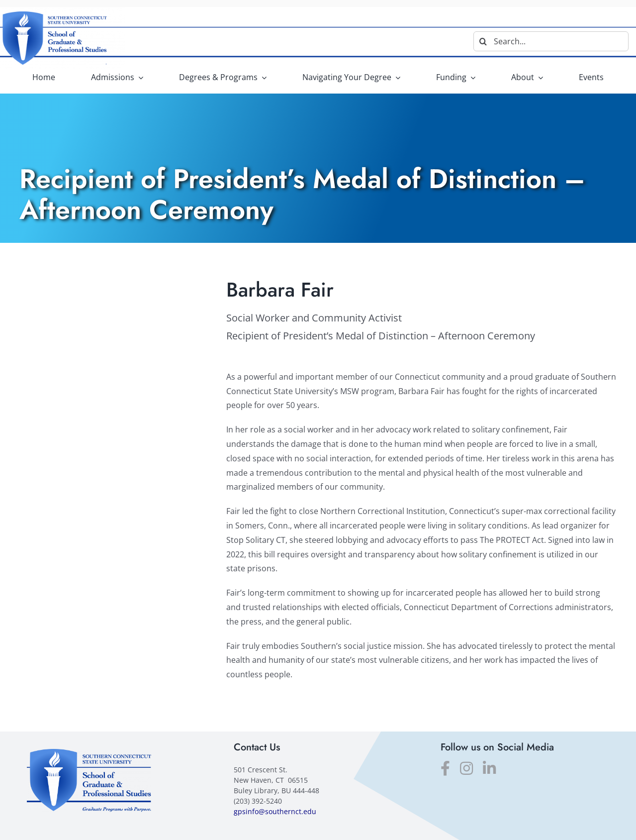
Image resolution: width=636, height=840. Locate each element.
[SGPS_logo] (89, 753)
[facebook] (445, 768)
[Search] (483, 41)
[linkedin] (489, 768)
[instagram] (466, 768)
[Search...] (551, 41)
